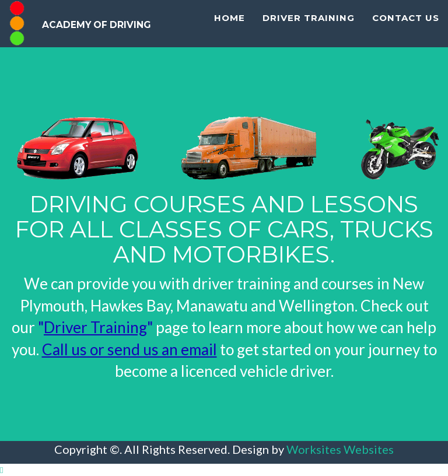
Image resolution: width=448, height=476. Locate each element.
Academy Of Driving (136, 32)
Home (230, 70)
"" (95, 327)
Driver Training (309, 70)
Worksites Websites (340, 449)
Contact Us (406, 70)
